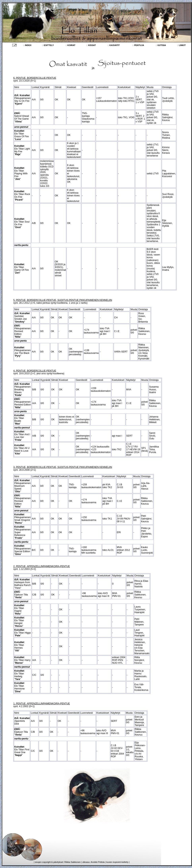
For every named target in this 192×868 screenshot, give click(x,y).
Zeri (17, 273)
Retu (18, 614)
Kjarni (18, 104)
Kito (17, 454)
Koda (18, 395)
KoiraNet (25, 95)
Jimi (17, 179)
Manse (19, 663)
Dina (18, 691)
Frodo (18, 538)
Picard (19, 200)
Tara (17, 679)
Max (17, 424)
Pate (18, 636)
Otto (18, 492)
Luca (18, 139)
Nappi (18, 755)
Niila (18, 337)
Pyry (18, 356)
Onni (18, 227)
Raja (18, 154)
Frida (18, 440)
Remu (18, 523)
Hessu (19, 626)
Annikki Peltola (98, 862)
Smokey (20, 322)
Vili (17, 651)
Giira (18, 554)
